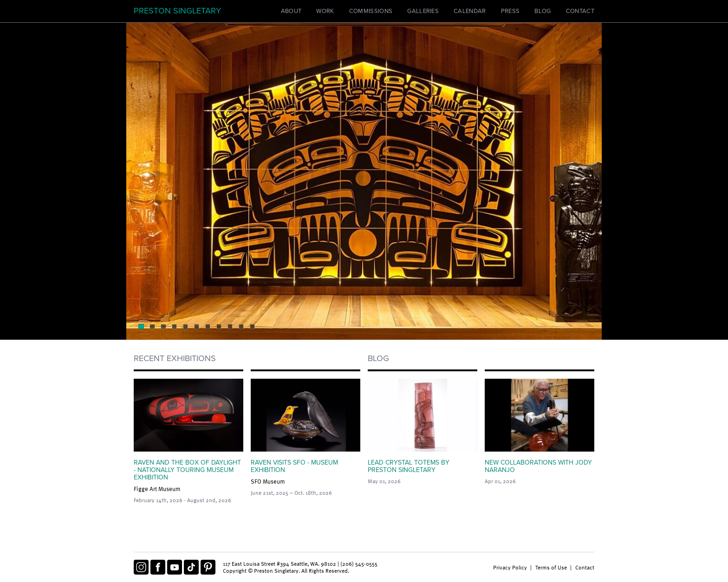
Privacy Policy (510, 567)
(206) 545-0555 (359, 563)
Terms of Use (551, 567)
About (291, 11)
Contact (580, 11)
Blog (543, 11)
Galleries (423, 11)
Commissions (371, 11)
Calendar (470, 11)
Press (510, 11)
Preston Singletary (177, 11)
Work (325, 11)
